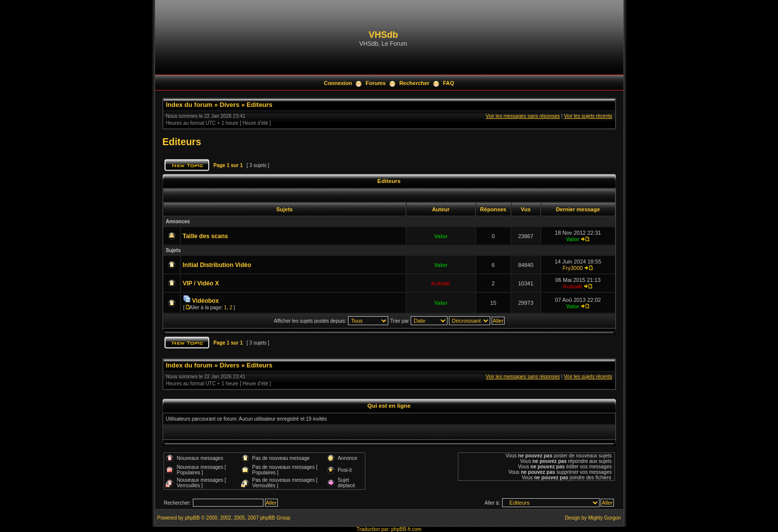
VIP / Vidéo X (201, 283)
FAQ (449, 83)
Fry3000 (573, 268)
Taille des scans (206, 236)
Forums (376, 83)
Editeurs (259, 105)
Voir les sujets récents (588, 116)
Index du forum (189, 105)
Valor (441, 236)
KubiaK (441, 283)
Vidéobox (205, 301)
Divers (230, 105)
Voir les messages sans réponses (523, 116)
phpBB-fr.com (406, 529)
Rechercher (414, 83)
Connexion (338, 83)
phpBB (192, 518)
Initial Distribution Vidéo (217, 265)
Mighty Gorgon (605, 518)
